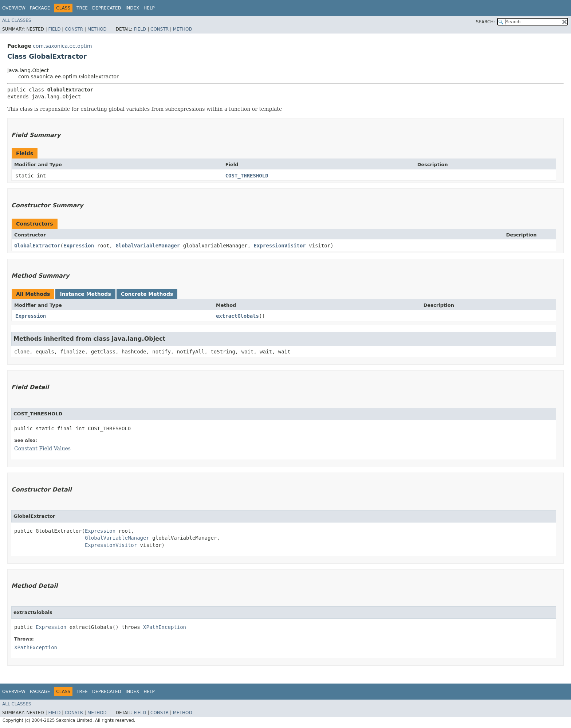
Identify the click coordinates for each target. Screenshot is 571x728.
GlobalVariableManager (148, 246)
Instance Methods (85, 294)
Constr (74, 29)
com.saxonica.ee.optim (62, 46)
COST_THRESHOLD (247, 176)
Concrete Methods (147, 294)
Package (40, 8)
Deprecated (107, 8)
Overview (14, 8)
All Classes (17, 20)
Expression (79, 246)
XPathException (165, 627)
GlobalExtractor (37, 246)
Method (97, 29)
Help (149, 8)
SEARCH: (486, 22)
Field (54, 29)
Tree (82, 8)
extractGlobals (237, 316)
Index (133, 8)
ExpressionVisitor (280, 246)
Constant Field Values (42, 449)
